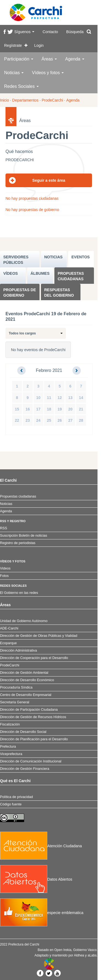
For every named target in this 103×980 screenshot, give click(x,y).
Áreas (49, 59)
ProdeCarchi (52, 100)
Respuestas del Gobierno (59, 293)
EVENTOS (81, 257)
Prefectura (8, 747)
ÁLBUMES (40, 273)
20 (70, 409)
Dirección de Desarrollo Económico (27, 680)
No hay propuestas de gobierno (32, 210)
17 (38, 409)
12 (60, 398)
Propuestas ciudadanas (71, 276)
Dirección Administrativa (18, 651)
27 (70, 420)
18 (49, 409)
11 (49, 398)
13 (70, 398)
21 (81, 409)
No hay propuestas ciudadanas (32, 198)
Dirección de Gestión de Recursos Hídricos (33, 717)
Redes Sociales (21, 86)
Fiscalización (10, 724)
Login (39, 45)
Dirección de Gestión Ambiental (24, 673)
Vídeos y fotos (48, 73)
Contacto (50, 32)
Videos (5, 568)
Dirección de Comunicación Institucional (31, 761)
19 (60, 409)
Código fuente (11, 804)
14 (81, 398)
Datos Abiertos (36, 879)
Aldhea (79, 955)
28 (81, 420)
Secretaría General (15, 702)
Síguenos (24, 32)
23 (28, 420)
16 (28, 409)
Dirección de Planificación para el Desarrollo (34, 739)
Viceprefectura (11, 754)
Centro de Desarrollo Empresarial (26, 695)
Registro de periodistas (18, 543)
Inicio (5, 100)
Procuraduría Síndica (16, 687)
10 (38, 398)
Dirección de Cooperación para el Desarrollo (34, 658)
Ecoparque (8, 643)
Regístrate (13, 45)
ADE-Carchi (9, 628)
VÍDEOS (11, 273)
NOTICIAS (53, 257)
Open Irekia (63, 950)
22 (17, 420)
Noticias (14, 73)
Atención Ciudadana (41, 846)
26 (60, 420)
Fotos (4, 576)
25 (49, 420)
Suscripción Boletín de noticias (24, 536)
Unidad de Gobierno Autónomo (24, 621)
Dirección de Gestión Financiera (25, 769)
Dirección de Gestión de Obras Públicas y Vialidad (39, 636)
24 (38, 420)
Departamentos (25, 100)
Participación (19, 59)
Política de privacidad (16, 797)
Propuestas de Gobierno (20, 293)
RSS (4, 528)
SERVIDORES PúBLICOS (16, 260)
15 (17, 409)
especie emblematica (42, 913)
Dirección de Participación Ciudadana (29, 710)
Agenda (75, 59)
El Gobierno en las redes (19, 593)
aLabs (92, 955)
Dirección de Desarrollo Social (23, 732)
